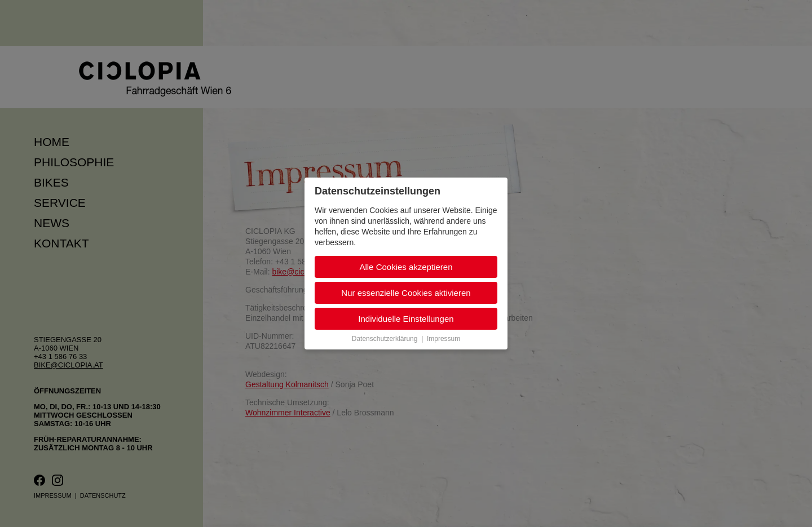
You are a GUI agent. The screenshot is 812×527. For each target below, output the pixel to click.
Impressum (443, 339)
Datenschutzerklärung (385, 339)
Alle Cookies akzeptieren (406, 267)
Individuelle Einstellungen (406, 319)
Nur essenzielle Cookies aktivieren (406, 293)
